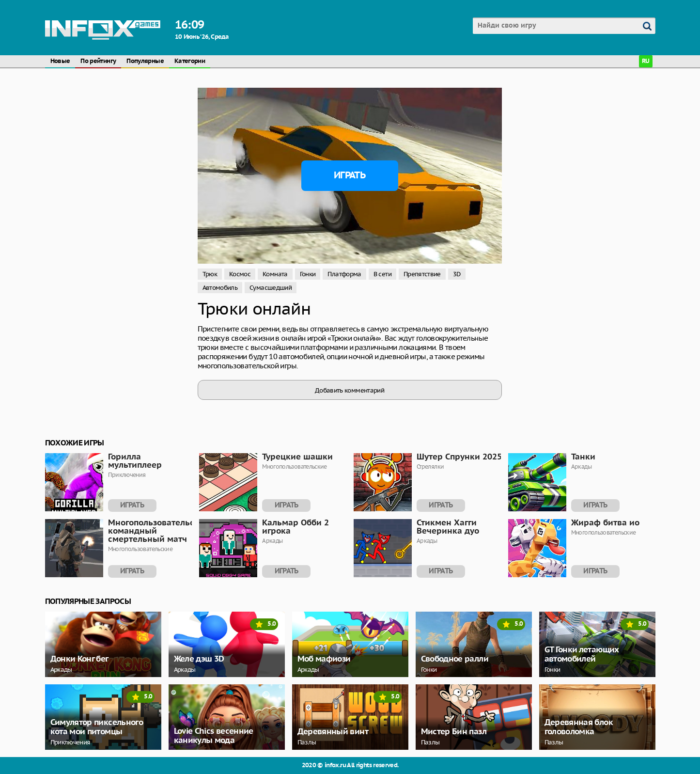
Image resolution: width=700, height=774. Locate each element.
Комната (275, 274)
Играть (350, 175)
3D (457, 274)
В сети (382, 274)
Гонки (308, 274)
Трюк (210, 274)
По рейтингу (98, 61)
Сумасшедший (271, 288)
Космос (240, 274)
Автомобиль (220, 288)
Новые (60, 61)
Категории (190, 61)
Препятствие (422, 274)
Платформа (344, 274)
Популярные (145, 61)
